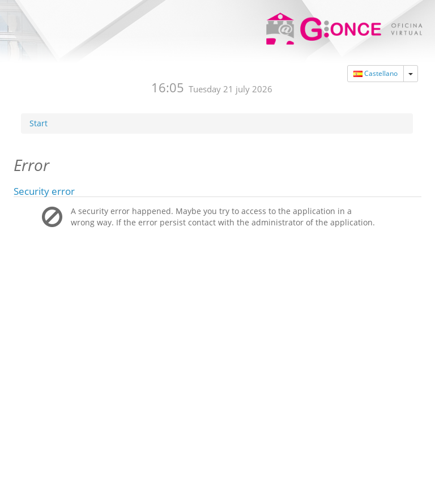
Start (39, 106)
